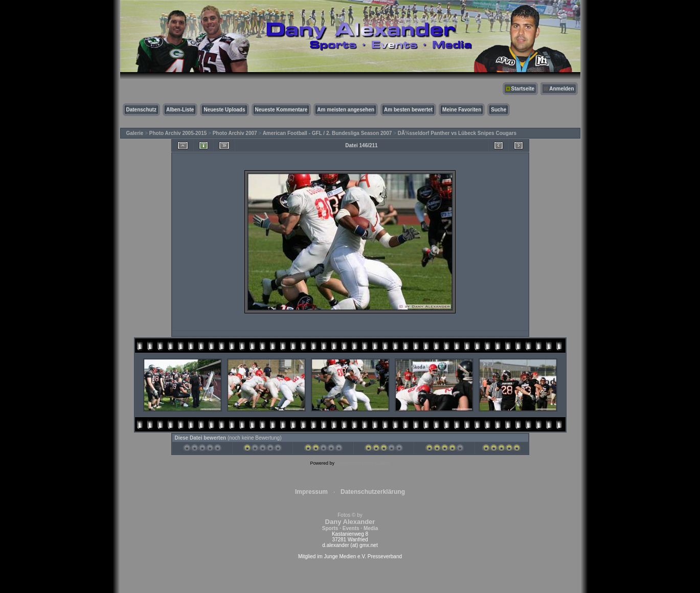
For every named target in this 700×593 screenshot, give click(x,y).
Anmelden (561, 89)
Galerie (135, 133)
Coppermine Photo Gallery (363, 463)
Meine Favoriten (462, 110)
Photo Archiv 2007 (235, 133)
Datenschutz (141, 110)
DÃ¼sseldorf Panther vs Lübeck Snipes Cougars (457, 133)
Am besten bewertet (408, 110)
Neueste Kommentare (281, 110)
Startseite (523, 89)
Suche (499, 110)
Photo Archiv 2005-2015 (178, 133)
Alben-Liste (180, 110)
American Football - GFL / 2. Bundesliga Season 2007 (328, 133)
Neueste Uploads (224, 110)
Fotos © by (350, 522)
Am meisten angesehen (346, 110)
